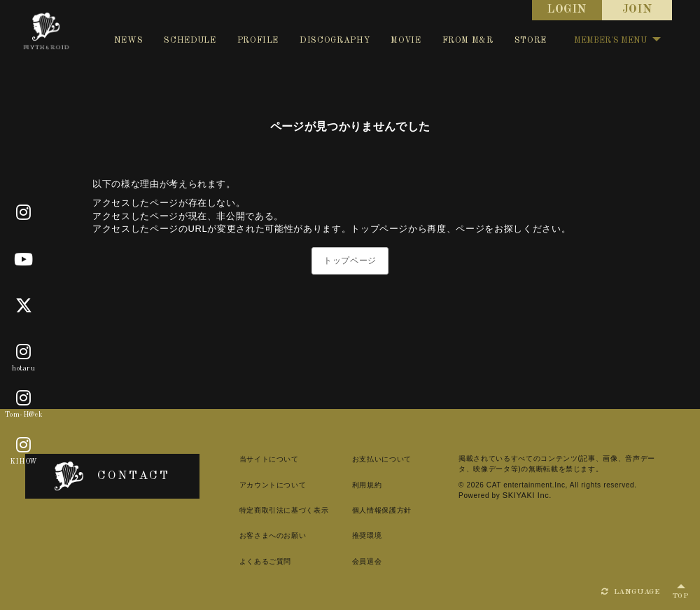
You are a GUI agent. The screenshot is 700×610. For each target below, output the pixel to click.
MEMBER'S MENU (617, 41)
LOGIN (567, 10)
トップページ (350, 261)
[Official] (24, 213)
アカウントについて (253, 485)
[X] (24, 306)
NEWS (129, 41)
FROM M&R (468, 41)
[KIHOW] (24, 445)
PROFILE (258, 41)
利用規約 (352, 485)
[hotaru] (24, 352)
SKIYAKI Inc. (483, 495)
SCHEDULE (190, 41)
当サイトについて (249, 459)
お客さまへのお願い (253, 535)
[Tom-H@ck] (24, 399)
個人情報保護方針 (367, 510)
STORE (531, 41)
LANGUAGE (631, 592)
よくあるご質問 (245, 561)
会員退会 (352, 561)
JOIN (637, 10)
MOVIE (406, 41)
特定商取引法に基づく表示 (264, 510)
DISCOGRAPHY (335, 41)
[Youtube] (24, 260)
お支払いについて (367, 459)
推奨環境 (352, 535)
